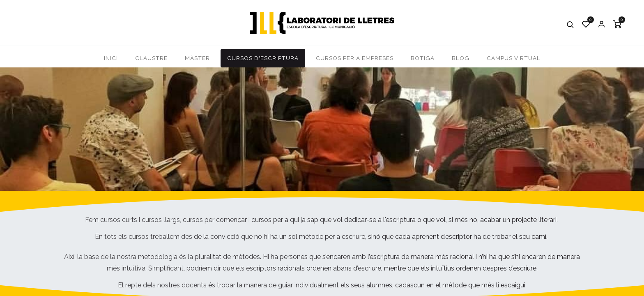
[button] (570, 24)
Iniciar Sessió (602, 24)
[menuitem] (111, 58)
